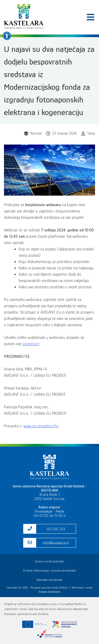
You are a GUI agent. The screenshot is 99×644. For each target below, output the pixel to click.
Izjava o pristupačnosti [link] (49, 561)
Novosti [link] (36, 133)
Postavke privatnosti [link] (49, 580)
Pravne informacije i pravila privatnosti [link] (49, 570)
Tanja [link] (91, 133)
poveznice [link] (31, 344)
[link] (7, 36)
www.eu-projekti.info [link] (41, 426)
